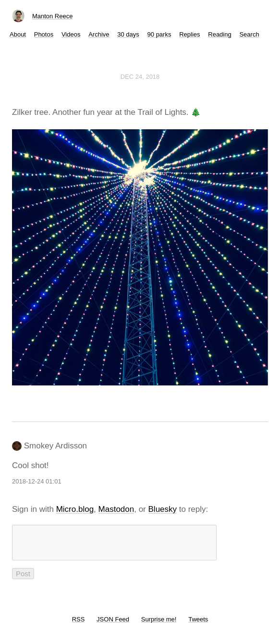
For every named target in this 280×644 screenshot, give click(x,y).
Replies (189, 34)
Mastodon (116, 509)
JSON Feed (113, 625)
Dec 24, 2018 (140, 77)
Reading (219, 34)
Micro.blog (75, 509)
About (18, 34)
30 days (128, 34)
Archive (99, 34)
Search (249, 34)
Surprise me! (159, 625)
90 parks (159, 34)
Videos (71, 34)
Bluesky (163, 509)
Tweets (198, 625)
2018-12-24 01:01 (37, 481)
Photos (44, 34)
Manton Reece (53, 16)
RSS (79, 625)
